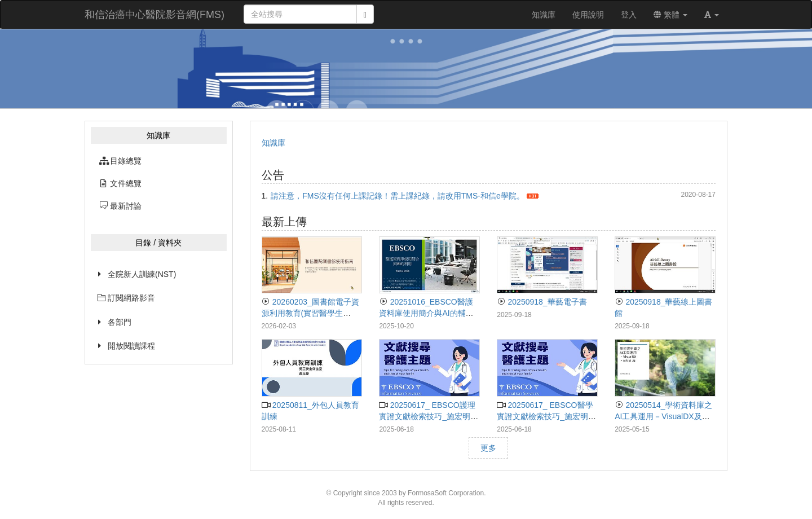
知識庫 (273, 143)
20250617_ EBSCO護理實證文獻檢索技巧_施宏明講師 (429, 416)
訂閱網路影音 (126, 298)
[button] (712, 15)
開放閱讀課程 (131, 346)
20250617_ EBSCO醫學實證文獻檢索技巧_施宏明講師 (546, 416)
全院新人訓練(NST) (142, 274)
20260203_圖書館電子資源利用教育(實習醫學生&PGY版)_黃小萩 (310, 313)
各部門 (120, 322)
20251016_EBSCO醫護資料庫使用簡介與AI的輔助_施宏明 (428, 313)
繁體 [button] (670, 15)
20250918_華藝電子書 (542, 302)
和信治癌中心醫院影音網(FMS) (155, 15)
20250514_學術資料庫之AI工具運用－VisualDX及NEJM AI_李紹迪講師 (663, 416)
